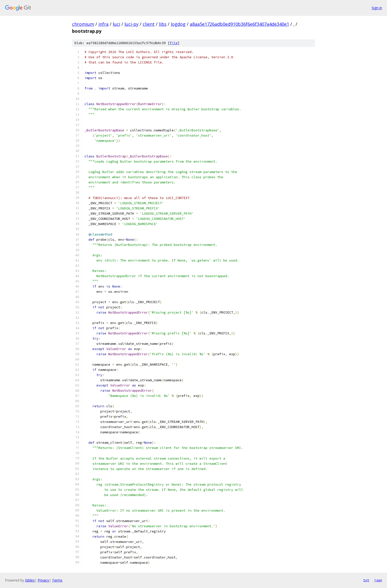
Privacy (43, 580)
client (149, 24)
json (378, 580)
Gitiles (30, 580)
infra (103, 24)
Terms (57, 580)
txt (366, 580)
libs (163, 24)
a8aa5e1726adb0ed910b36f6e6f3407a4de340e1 (239, 24)
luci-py (131, 24)
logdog (178, 24)
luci (116, 24)
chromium (83, 24)
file (174, 43)
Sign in (377, 8)
